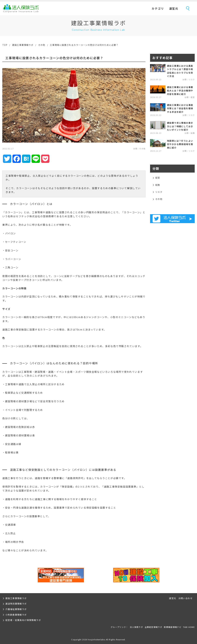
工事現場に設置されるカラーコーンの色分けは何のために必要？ (84, 45)
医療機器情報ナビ (173, 627)
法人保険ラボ (21, 8)
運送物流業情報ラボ (16, 604)
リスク (159, 192)
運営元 (174, 8)
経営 (158, 178)
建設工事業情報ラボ (23, 45)
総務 (158, 185)
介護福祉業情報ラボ (16, 609)
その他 (42, 45)
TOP (5, 45)
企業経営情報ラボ (153, 627)
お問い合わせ (185, 598)
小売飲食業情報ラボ (16, 615)
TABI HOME (189, 627)
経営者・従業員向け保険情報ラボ (23, 620)
